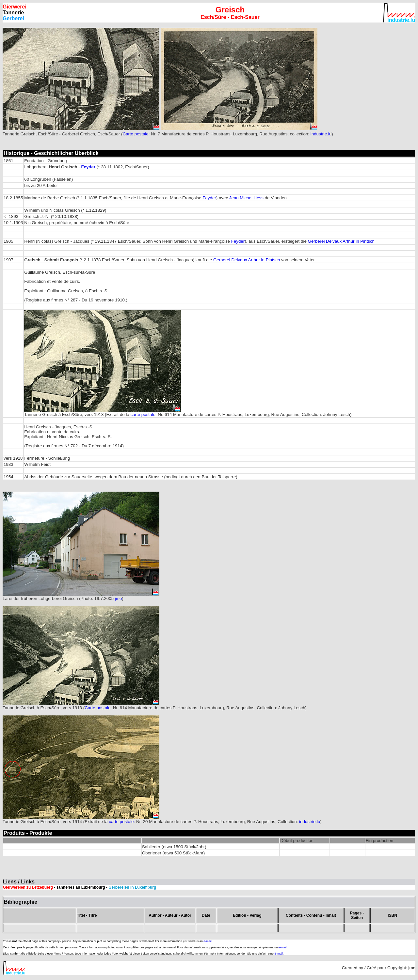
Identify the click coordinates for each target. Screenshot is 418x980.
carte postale (143, 414)
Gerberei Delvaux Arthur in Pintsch (341, 241)
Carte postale (135, 134)
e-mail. (208, 941)
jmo (118, 598)
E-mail (279, 954)
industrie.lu (321, 134)
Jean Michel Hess (246, 198)
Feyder (88, 167)
